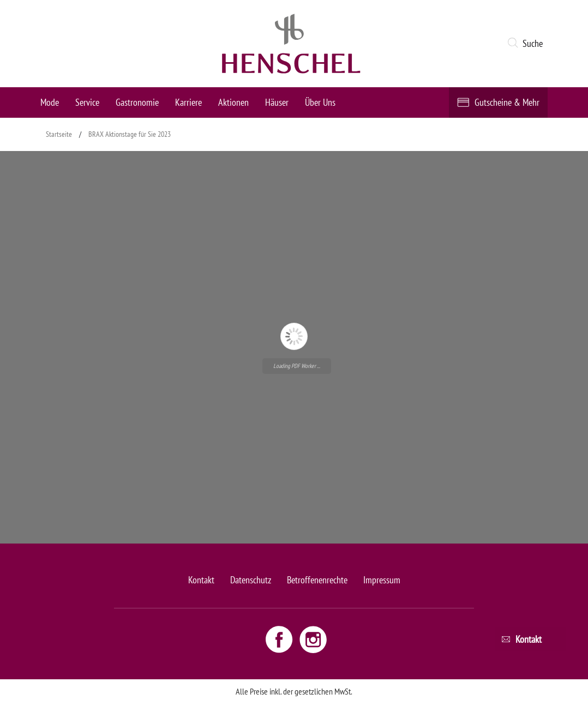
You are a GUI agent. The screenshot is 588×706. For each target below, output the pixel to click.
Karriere (188, 102)
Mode (50, 102)
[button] (527, 44)
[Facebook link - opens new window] (280, 639)
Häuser (277, 102)
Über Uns (320, 102)
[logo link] (291, 44)
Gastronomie (137, 102)
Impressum (382, 580)
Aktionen (233, 102)
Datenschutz (251, 580)
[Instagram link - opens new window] (313, 639)
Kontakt (201, 580)
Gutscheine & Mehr (507, 102)
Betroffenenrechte (317, 580)
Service (87, 102)
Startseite (59, 134)
